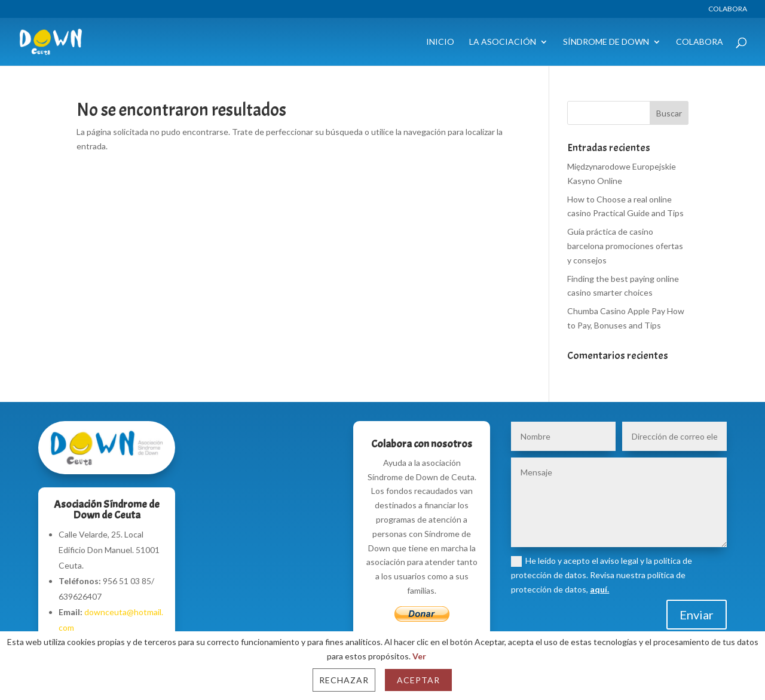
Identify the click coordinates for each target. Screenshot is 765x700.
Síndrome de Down (606, 42)
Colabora (728, 9)
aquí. (599, 589)
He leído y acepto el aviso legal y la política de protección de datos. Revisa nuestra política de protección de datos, (602, 575)
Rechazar (344, 680)
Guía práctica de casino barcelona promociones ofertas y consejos (625, 246)
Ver (419, 656)
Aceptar (418, 680)
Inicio (440, 42)
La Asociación (503, 42)
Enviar (697, 615)
